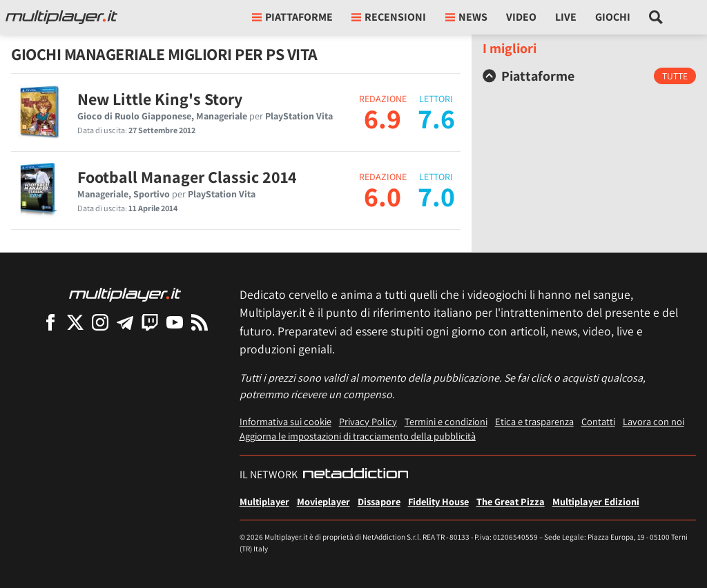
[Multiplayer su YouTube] (175, 322)
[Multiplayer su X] (75, 322)
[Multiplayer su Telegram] (125, 322)
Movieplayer (323, 501)
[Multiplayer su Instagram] (100, 322)
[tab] (589, 76)
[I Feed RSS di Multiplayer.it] (200, 322)
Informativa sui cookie (285, 421)
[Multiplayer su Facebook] (50, 322)
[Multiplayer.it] (61, 17)
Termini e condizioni (446, 421)
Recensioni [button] (389, 17)
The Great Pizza (511, 501)
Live (566, 17)
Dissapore (379, 501)
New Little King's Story (160, 99)
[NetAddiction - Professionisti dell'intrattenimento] (356, 475)
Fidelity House (438, 501)
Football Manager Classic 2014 (187, 177)
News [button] (466, 17)
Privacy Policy (368, 421)
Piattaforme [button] (292, 17)
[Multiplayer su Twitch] (150, 322)
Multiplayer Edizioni (596, 501)
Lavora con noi (653, 421)
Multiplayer (264, 501)
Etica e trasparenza (534, 421)
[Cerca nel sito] (656, 17)
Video (521, 17)
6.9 (382, 118)
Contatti (598, 421)
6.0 (382, 196)
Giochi (613, 17)
